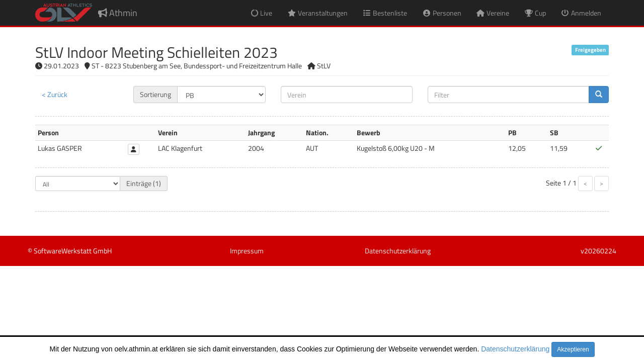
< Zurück (55, 94)
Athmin (118, 13)
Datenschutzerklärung (515, 349)
